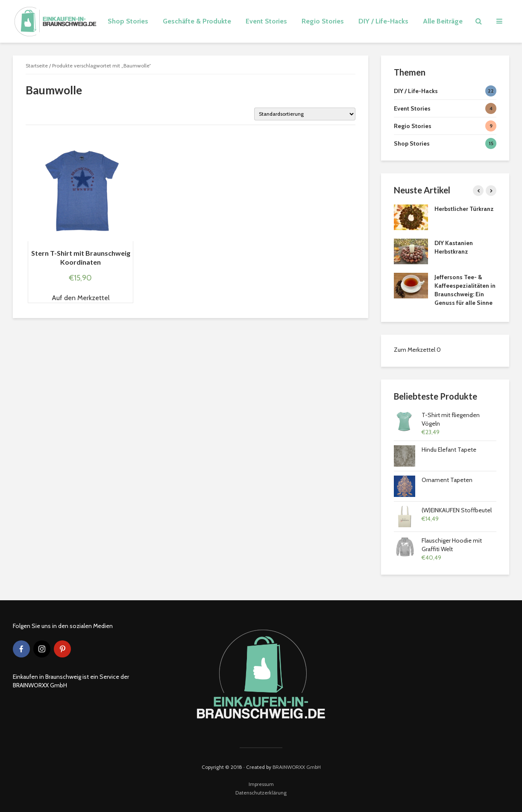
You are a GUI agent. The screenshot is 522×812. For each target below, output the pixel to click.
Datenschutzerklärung (261, 793)
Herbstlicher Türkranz (464, 209)
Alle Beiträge (443, 21)
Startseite (37, 66)
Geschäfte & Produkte (197, 21)
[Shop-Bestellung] (305, 114)
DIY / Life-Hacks (383, 21)
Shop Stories (128, 21)
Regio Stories (323, 21)
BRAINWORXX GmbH (297, 767)
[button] (81, 298)
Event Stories (266, 21)
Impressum (261, 784)
